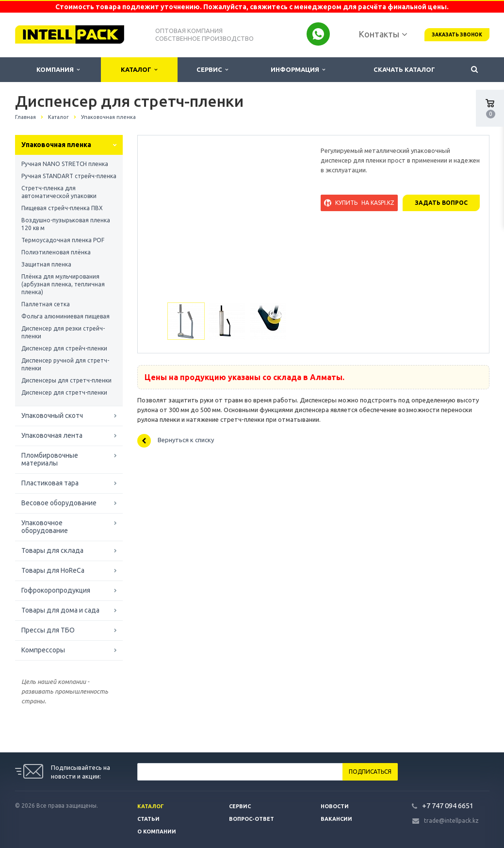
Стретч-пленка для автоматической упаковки (59, 192)
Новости (335, 806)
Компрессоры (43, 650)
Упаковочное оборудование (45, 527)
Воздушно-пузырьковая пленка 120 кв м (66, 224)
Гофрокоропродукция (56, 590)
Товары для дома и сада (60, 610)
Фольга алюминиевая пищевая (65, 316)
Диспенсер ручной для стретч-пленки (65, 364)
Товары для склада (52, 550)
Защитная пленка (46, 264)
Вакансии (336, 819)
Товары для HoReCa (53, 570)
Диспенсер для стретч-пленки (64, 392)
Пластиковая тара (50, 483)
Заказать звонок (457, 35)
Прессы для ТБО (48, 630)
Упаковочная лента (52, 435)
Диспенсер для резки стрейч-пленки (63, 332)
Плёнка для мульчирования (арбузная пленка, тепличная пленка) (63, 284)
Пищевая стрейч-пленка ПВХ (62, 208)
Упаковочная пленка (56, 145)
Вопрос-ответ (252, 819)
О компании (157, 831)
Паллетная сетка (46, 304)
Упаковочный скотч (52, 416)
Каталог (139, 70)
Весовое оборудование (59, 503)
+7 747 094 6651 (448, 806)
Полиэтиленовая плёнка (56, 252)
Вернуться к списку (176, 441)
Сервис (212, 70)
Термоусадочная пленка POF (63, 240)
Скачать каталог (404, 69)
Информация (298, 70)
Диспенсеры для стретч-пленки (66, 380)
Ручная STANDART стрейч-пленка (69, 176)
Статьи (148, 819)
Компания (58, 70)
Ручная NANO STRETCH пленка (65, 164)
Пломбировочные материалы (50, 459)
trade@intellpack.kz (451, 821)
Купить (359, 203)
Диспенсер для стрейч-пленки (64, 348)
